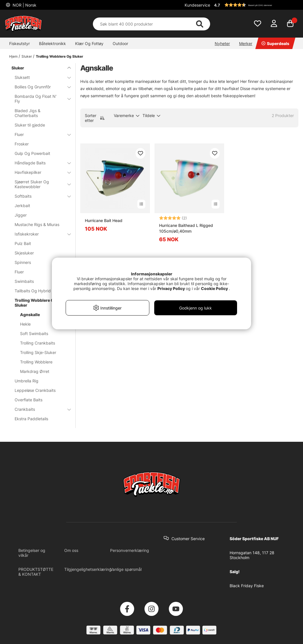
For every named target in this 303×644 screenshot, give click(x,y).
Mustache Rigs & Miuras (37, 224)
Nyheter (222, 43)
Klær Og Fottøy (89, 43)
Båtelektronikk (52, 43)
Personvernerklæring (130, 550)
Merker (246, 43)
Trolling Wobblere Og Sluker (59, 56)
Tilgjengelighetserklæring (88, 569)
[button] (255, 5)
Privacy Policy (171, 288)
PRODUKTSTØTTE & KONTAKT (36, 572)
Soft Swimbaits (34, 333)
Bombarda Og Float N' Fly (39, 99)
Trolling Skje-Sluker (38, 352)
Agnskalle (30, 315)
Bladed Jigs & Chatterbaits (28, 113)
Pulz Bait (23, 243)
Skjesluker (24, 253)
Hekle (25, 324)
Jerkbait (22, 206)
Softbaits (39, 196)
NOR (24, 5)
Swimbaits (39, 281)
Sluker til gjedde (30, 125)
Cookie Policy (214, 288)
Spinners (39, 262)
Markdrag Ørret (35, 371)
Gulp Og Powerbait (32, 153)
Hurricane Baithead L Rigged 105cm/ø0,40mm (186, 228)
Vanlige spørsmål (126, 569)
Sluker (27, 56)
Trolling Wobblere (36, 362)
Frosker (22, 144)
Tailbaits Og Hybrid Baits (38, 291)
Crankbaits (39, 409)
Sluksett (39, 77)
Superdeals (275, 43)
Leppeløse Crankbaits (35, 390)
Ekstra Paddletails (31, 419)
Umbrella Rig (27, 381)
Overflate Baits (29, 400)
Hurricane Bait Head (104, 220)
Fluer (39, 134)
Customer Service (188, 539)
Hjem (13, 56)
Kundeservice (197, 5)
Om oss (71, 550)
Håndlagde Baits (39, 163)
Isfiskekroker (39, 234)
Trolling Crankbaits (38, 343)
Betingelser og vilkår (32, 553)
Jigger (21, 215)
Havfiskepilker (39, 172)
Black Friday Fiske (247, 586)
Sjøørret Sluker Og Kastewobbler (39, 184)
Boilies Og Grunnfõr (39, 87)
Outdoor (120, 43)
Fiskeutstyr (19, 43)
